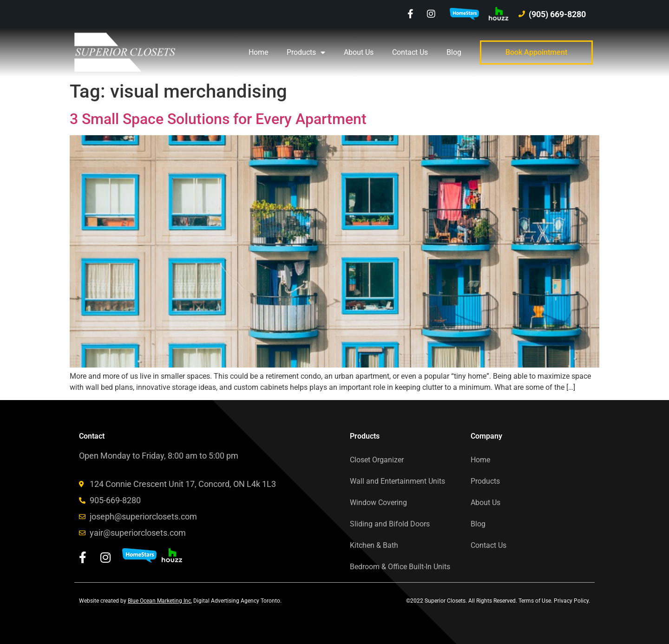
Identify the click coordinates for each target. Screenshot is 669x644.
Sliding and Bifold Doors (390, 524)
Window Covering (378, 503)
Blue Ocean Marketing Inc (159, 601)
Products (306, 53)
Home (258, 52)
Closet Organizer (377, 460)
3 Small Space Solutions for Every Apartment (218, 119)
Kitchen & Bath (374, 545)
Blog (454, 52)
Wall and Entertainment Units (397, 481)
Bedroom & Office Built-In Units (400, 567)
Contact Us (410, 52)
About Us (359, 52)
